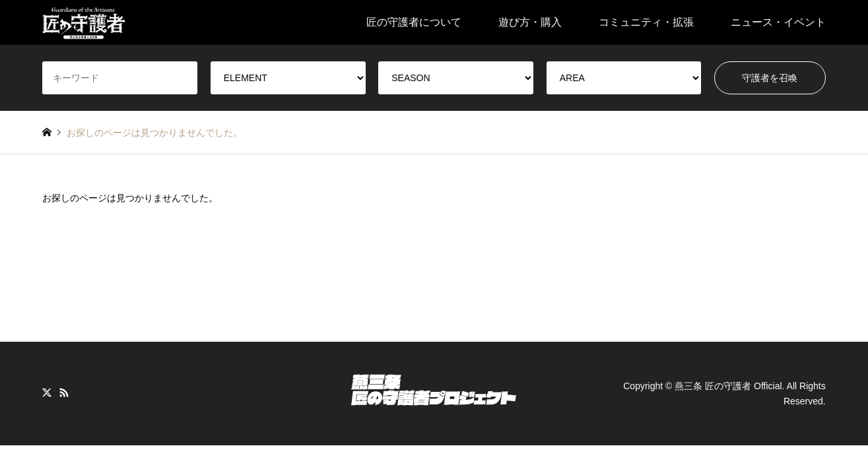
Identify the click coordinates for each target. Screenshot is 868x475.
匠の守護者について (414, 22)
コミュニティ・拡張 (646, 22)
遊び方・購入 (530, 22)
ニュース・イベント (778, 22)
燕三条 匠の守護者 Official (728, 386)
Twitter (47, 393)
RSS (64, 393)
